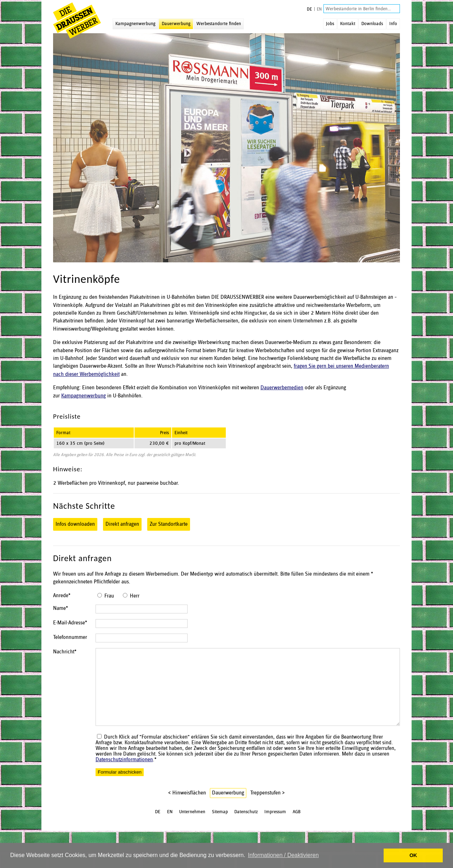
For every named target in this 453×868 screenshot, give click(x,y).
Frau (109, 596)
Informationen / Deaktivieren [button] (283, 855)
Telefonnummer (70, 640)
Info (393, 24)
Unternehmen (192, 815)
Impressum (275, 815)
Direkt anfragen (122, 524)
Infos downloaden (75, 524)
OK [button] (413, 855)
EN (319, 9)
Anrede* (62, 596)
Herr (135, 596)
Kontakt (348, 24)
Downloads (372, 24)
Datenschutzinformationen (124, 763)
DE (309, 9)
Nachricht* (65, 655)
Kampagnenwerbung (135, 24)
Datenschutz (246, 815)
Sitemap (220, 815)
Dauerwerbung (176, 24)
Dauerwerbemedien (282, 388)
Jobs (330, 24)
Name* (61, 608)
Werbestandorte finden (219, 24)
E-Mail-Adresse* (70, 624)
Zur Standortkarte (169, 524)
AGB (297, 815)
